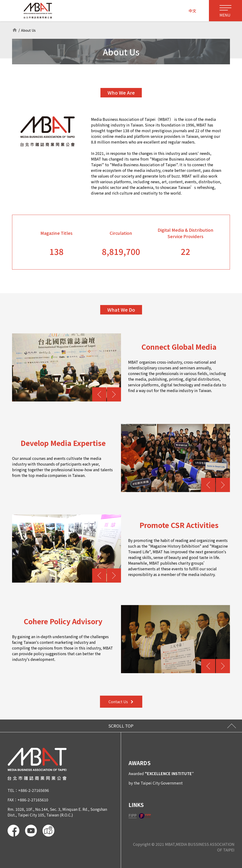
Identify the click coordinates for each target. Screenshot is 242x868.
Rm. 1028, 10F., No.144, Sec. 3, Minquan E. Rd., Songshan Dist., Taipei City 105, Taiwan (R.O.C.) (57, 812)
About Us (29, 30)
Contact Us (121, 702)
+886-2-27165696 (34, 790)
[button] (99, 394)
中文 (192, 11)
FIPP (133, 815)
